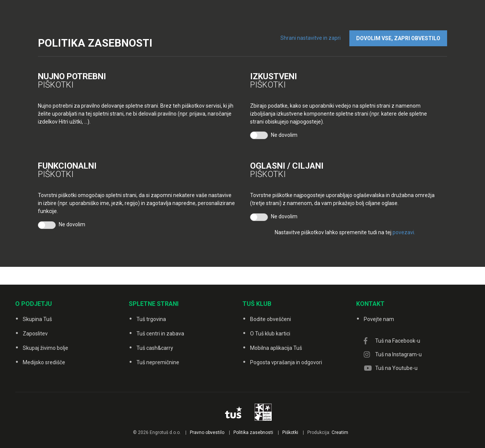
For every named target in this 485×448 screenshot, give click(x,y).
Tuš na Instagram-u (398, 354)
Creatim (340, 432)
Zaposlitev (35, 334)
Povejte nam (379, 319)
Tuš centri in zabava (160, 334)
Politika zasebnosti (253, 432)
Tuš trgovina (151, 319)
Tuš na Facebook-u (398, 341)
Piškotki (290, 432)
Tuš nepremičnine (158, 362)
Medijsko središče (44, 362)
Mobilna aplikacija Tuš (276, 348)
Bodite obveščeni (271, 319)
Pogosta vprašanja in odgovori (286, 362)
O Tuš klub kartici (270, 334)
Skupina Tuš (37, 319)
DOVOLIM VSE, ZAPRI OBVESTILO (398, 38)
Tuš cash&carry (155, 348)
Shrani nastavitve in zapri (311, 38)
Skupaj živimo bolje (45, 348)
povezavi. (404, 232)
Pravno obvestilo (207, 432)
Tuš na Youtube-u (396, 368)
